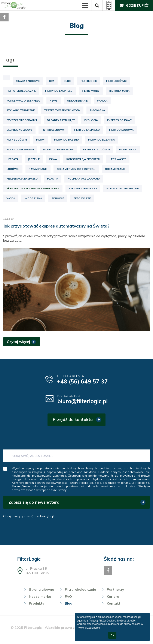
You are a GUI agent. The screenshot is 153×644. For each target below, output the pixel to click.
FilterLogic (89, 81)
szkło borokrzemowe (123, 188)
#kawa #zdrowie (28, 81)
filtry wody (128, 149)
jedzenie (34, 159)
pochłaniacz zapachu (84, 179)
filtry (40, 140)
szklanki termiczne (83, 188)
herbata (13, 159)
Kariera (113, 596)
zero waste (82, 198)
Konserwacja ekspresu (23, 101)
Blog (67, 81)
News (54, 101)
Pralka (102, 101)
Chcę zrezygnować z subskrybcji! (29, 516)
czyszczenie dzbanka (22, 120)
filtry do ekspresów (58, 149)
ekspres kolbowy (19, 130)
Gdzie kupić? (137, 5)
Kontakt (114, 603)
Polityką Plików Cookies (102, 621)
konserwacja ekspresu (83, 159)
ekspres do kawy (120, 120)
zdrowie (58, 198)
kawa (53, 159)
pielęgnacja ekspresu (22, 179)
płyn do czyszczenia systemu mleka (33, 188)
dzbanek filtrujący (61, 120)
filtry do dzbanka (102, 140)
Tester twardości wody (62, 110)
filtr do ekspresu (87, 130)
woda (11, 198)
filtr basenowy (53, 130)
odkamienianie (115, 169)
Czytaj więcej (18, 342)
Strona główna (42, 589)
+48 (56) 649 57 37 (82, 381)
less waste (118, 159)
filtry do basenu (66, 140)
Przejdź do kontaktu (73, 419)
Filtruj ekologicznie (21, 91)
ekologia (91, 120)
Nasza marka (40, 596)
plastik (53, 179)
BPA (52, 81)
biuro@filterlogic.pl (82, 401)
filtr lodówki (17, 140)
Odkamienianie (77, 101)
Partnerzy (115, 589)
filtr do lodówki (122, 130)
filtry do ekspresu (20, 149)
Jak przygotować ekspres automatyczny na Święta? (56, 226)
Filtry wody (91, 91)
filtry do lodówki (96, 149)
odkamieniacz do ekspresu (76, 169)
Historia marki (120, 91)
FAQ (68, 596)
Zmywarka (97, 110)
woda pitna (33, 198)
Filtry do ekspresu (59, 91)
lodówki (13, 169)
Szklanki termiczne (21, 110)
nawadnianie (38, 169)
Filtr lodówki (116, 81)
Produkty (37, 603)
